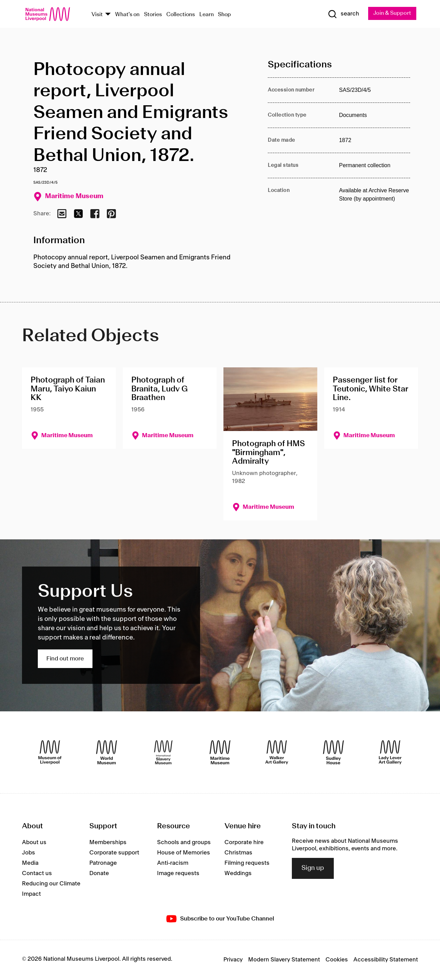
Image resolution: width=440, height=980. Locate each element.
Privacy (233, 960)
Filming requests (247, 864)
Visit (97, 15)
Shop (224, 15)
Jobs (29, 853)
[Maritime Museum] (220, 753)
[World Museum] (107, 753)
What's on (127, 15)
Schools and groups (184, 843)
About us (34, 843)
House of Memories (184, 853)
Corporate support (114, 853)
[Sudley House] (333, 753)
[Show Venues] (108, 15)
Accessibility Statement (386, 960)
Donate (99, 874)
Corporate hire (244, 843)
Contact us (37, 874)
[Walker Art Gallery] (277, 753)
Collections (181, 15)
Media (30, 864)
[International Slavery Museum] (163, 753)
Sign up (313, 869)
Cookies (337, 960)
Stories (153, 15)
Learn (207, 15)
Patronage (103, 864)
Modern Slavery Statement (284, 960)
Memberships (108, 843)
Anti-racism (173, 864)
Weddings (238, 874)
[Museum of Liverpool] (50, 753)
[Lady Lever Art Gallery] (390, 753)
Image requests (178, 874)
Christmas (238, 853)
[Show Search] (340, 14)
